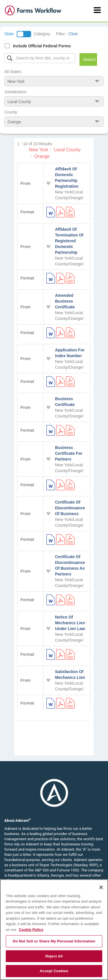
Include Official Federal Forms (42, 46)
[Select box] (40, 58)
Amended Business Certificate (65, 301)
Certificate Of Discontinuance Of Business (70, 508)
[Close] (101, 887)
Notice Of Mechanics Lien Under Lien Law (70, 623)
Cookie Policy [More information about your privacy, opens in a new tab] (31, 930)
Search (89, 59)
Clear (73, 34)
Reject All (54, 956)
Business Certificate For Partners (69, 453)
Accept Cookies (54, 971)
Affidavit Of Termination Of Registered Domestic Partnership (69, 241)
